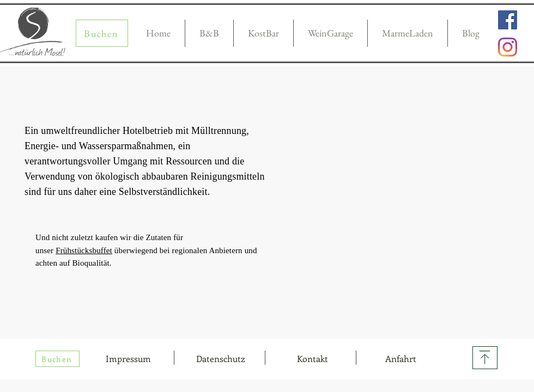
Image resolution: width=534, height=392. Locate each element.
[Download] (485, 358)
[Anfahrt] (400, 359)
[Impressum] (128, 359)
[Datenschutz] (221, 359)
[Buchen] (102, 33)
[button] (312, 359)
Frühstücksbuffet (84, 250)
